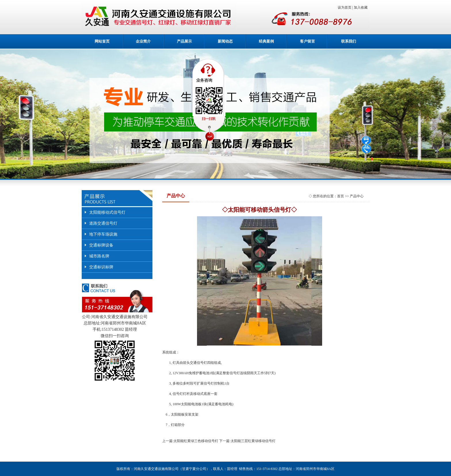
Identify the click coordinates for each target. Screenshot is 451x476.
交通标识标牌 (101, 267)
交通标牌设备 (101, 245)
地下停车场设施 (103, 234)
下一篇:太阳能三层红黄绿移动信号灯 (247, 441)
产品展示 (184, 41)
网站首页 (102, 41)
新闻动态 (225, 41)
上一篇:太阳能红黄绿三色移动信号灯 (190, 441)
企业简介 (143, 41)
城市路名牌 (99, 256)
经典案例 (266, 41)
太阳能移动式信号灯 (107, 212)
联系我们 (349, 41)
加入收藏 (362, 7)
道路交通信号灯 (103, 223)
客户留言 (307, 41)
